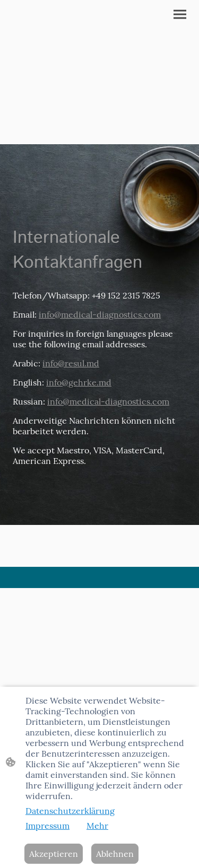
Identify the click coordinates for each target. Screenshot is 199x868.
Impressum (47, 826)
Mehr (97, 826)
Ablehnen (115, 854)
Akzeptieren (54, 854)
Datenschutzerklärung (70, 811)
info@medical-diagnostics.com (100, 314)
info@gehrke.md (79, 382)
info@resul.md (71, 363)
